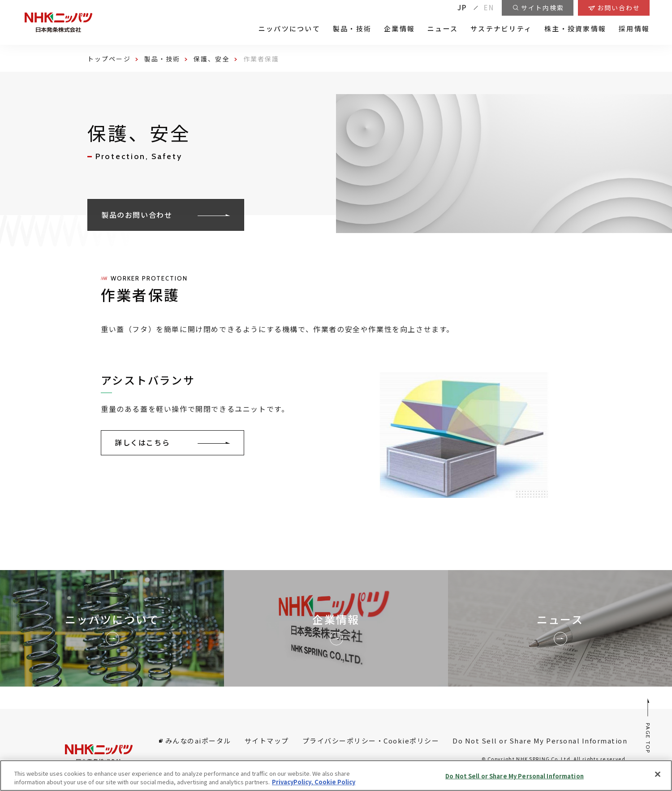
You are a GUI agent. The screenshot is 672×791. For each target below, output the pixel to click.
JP (462, 7)
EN (489, 7)
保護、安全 (212, 59)
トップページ (109, 59)
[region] (336, 776)
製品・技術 (352, 29)
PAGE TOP (648, 725)
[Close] (658, 774)
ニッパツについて (289, 29)
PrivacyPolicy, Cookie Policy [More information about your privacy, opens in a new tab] (314, 782)
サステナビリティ (501, 29)
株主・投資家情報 (575, 29)
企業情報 (399, 29)
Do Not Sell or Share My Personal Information (540, 741)
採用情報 (634, 29)
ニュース (443, 29)
